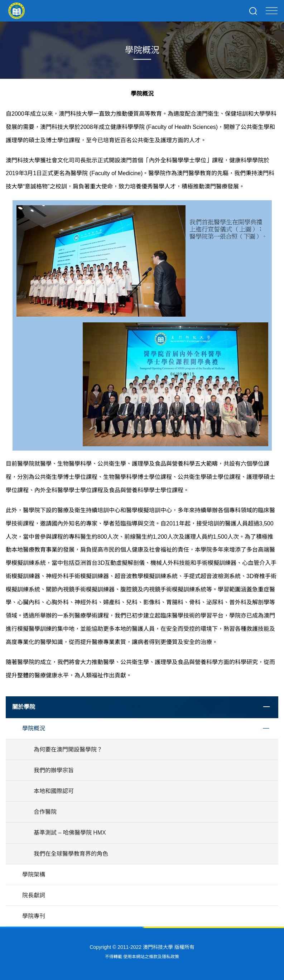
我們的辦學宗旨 (54, 770)
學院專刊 (34, 916)
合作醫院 (45, 812)
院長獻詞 (34, 895)
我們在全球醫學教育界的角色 (71, 854)
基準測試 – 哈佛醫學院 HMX (70, 833)
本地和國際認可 (54, 791)
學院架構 (34, 875)
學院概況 (34, 728)
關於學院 (24, 707)
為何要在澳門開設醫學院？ (68, 750)
